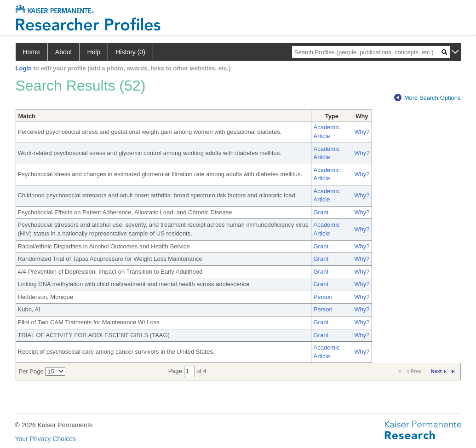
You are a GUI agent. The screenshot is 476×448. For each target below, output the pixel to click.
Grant (321, 212)
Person (323, 297)
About (64, 52)
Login (24, 68)
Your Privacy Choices (46, 439)
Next (439, 371)
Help (94, 52)
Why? (362, 132)
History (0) (130, 52)
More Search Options (427, 98)
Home (32, 52)
